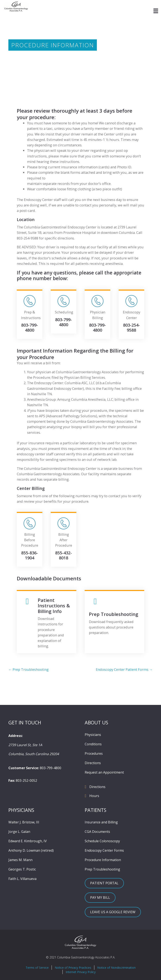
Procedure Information (103, 860)
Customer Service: (24, 768)
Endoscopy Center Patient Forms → (124, 669)
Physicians (93, 735)
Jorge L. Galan (19, 832)
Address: (16, 736)
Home (13, 60)
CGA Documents (97, 832)
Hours (94, 796)
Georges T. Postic (22, 869)
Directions (93, 763)
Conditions (93, 744)
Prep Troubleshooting (102, 869)
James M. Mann (20, 860)
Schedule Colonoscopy (102, 841)
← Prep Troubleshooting (29, 669)
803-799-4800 (51, 768)
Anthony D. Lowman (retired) (31, 850)
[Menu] (156, 11)
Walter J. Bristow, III (24, 822)
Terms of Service (37, 968)
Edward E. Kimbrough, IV (28, 841)
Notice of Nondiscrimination (116, 968)
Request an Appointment (104, 772)
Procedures (94, 753)
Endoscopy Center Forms (104, 850)
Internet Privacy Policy (81, 972)
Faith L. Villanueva (22, 879)
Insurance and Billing (101, 822)
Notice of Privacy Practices (73, 968)
